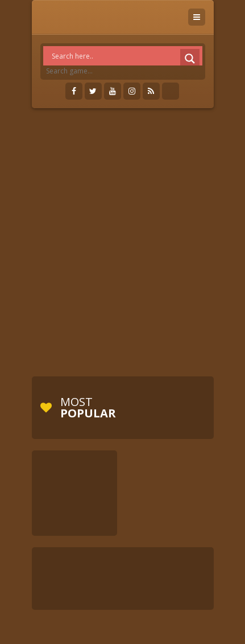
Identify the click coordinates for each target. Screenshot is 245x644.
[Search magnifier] (190, 59)
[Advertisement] (122, 242)
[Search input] (126, 56)
